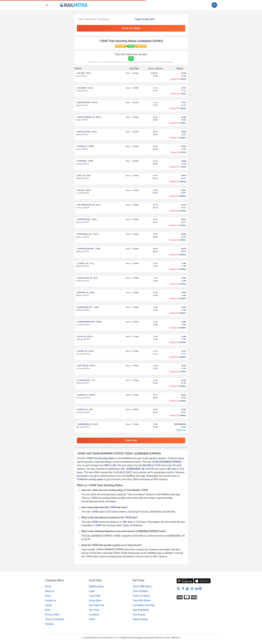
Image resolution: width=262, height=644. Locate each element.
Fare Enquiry (139, 615)
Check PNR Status (142, 586)
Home (48, 586)
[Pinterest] (200, 588)
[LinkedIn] (197, 588)
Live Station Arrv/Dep (144, 605)
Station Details (140, 619)
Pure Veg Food (96, 605)
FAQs (48, 610)
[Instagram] (192, 588)
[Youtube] (187, 588)
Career (49, 605)
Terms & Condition (55, 619)
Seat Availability (141, 610)
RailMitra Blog (96, 586)
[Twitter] (178, 588)
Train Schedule (141, 591)
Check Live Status (131, 28)
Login (92, 591)
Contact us (51, 600)
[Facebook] (183, 588)
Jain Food (94, 610)
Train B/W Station (142, 600)
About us (50, 591)
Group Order (95, 600)
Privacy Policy (52, 615)
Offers (92, 619)
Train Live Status (141, 596)
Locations (94, 615)
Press (48, 596)
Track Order (95, 596)
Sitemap (49, 624)
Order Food (131, 440)
